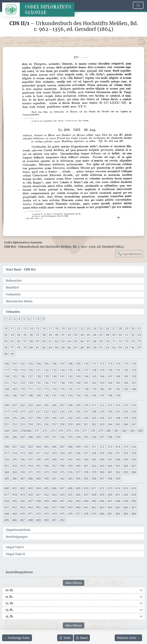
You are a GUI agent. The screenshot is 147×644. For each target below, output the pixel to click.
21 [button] (76, 328)
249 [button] (126, 418)
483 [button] (126, 514)
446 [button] (102, 501)
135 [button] (15, 376)
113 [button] (110, 364)
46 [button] (95, 335)
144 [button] (86, 376)
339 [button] (46, 459)
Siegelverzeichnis (18, 530)
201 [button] (15, 405)
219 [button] (22, 412)
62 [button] (57, 341)
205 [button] (46, 405)
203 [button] (30, 405)
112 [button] (102, 364)
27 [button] (114, 328)
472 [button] (38, 514)
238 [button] (38, 418)
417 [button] (7, 495)
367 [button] (134, 466)
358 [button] (62, 466)
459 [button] (70, 507)
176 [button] (70, 389)
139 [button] (46, 376)
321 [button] (38, 453)
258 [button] (62, 424)
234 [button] (7, 418)
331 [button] (118, 453)
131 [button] (118, 370)
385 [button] (7, 479)
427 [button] (86, 495)
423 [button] (54, 495)
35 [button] (25, 335)
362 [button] (94, 466)
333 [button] (134, 453)
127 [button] (86, 370)
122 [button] (46, 370)
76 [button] (6, 348)
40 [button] (57, 335)
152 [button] (15, 383)
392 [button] (62, 479)
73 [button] (127, 341)
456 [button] (46, 507)
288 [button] (30, 437)
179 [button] (94, 389)
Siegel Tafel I (15, 547)
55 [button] (12, 341)
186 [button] (15, 395)
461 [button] (86, 507)
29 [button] (127, 328)
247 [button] (110, 418)
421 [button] (38, 495)
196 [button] (94, 395)
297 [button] (102, 437)
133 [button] (134, 370)
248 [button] (118, 418)
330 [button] (110, 453)
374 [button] (54, 472)
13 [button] (25, 328)
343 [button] (78, 459)
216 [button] (134, 405)
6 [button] (29, 319)
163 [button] (102, 383)
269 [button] (15, 431)
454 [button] (30, 507)
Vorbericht (13, 294)
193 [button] (70, 395)
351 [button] (7, 466)
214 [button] (118, 405)
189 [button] (38, 395)
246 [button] (102, 418)
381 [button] (110, 472)
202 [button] (22, 405)
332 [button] (126, 453)
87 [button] (76, 348)
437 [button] (30, 501)
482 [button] (118, 514)
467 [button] (134, 507)
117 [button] (7, 370)
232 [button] (126, 412)
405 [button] (46, 488)
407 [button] (62, 488)
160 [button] (78, 383)
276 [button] (77, 431)
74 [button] (133, 341)
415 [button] (126, 488)
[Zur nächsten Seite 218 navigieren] (128, 638)
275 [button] (69, 431)
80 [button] (31, 348)
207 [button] (62, 405)
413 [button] (110, 488)
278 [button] (93, 431)
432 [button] (126, 495)
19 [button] (63, 328)
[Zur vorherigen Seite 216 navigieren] (17, 638)
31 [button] (139, 328)
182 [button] (118, 389)
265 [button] (118, 424)
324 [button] (62, 453)
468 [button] (7, 514)
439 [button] (46, 501)
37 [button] (38, 335)
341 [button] (62, 459)
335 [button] (15, 459)
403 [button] (30, 488)
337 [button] (30, 459)
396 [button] (94, 479)
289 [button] (38, 437)
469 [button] (15, 514)
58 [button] (31, 341)
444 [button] (86, 501)
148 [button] (118, 376)
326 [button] (78, 453)
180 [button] (102, 389)
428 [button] (94, 495)
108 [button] (70, 364)
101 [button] (15, 364)
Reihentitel (14, 281)
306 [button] (54, 447)
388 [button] (30, 479)
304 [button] (38, 447)
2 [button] (10, 319)
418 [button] (15, 495)
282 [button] (124, 431)
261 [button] (86, 424)
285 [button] (7, 437)
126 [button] (78, 370)
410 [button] (86, 488)
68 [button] (95, 341)
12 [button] (19, 328)
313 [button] (110, 447)
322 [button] (46, 453)
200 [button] (7, 405)
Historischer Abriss (19, 301)
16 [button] (44, 328)
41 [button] (63, 335)
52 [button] (133, 335)
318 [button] (15, 453)
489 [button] (38, 520)
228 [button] (94, 412)
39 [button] (50, 335)
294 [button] (78, 437)
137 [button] (30, 376)
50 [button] (120, 335)
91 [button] (101, 348)
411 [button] (94, 488)
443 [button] (78, 501)
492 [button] (62, 520)
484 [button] (134, 514)
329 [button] (102, 453)
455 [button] (38, 507)
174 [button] (54, 389)
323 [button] (54, 453)
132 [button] (126, 370)
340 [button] (54, 459)
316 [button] (134, 447)
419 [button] (22, 495)
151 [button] (7, 383)
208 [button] (70, 405)
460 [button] (78, 507)
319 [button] (22, 453)
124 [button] (62, 370)
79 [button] (25, 348)
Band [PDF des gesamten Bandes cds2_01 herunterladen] (82, 638)
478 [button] (86, 514)
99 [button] (12, 354)
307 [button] (62, 447)
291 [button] (54, 437)
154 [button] (30, 383)
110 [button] (86, 364)
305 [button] (46, 447)
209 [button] (78, 405)
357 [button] (54, 466)
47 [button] (101, 335)
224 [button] (62, 412)
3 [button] (15, 319)
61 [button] (50, 341)
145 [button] (94, 376)
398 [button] (110, 479)
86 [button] (69, 348)
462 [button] (94, 507)
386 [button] (15, 479)
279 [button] (100, 431)
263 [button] (102, 424)
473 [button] (46, 514)
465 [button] (118, 507)
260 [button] (78, 424)
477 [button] (78, 514)
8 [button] (38, 319)
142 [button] (70, 376)
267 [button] (134, 424)
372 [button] (38, 472)
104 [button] (38, 364)
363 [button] (102, 466)
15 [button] (38, 328)
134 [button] (7, 376)
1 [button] (5, 319)
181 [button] (110, 389)
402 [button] (22, 488)
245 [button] (94, 418)
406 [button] (54, 488)
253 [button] (22, 424)
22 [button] (82, 328)
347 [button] (110, 459)
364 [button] (110, 466)
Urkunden (13, 312)
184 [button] (134, 389)
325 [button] (70, 453)
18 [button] (57, 328)
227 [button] (86, 412)
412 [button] (102, 488)
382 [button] (118, 472)
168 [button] (7, 389)
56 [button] (19, 341)
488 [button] (30, 520)
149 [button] (126, 376)
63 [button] (63, 341)
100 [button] (7, 364)
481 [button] (110, 514)
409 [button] (78, 488)
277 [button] (85, 431)
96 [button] (133, 348)
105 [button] (46, 364)
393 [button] (70, 479)
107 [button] (62, 364)
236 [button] (22, 418)
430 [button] (110, 495)
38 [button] (44, 335)
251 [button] (7, 424)
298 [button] (110, 437)
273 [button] (53, 431)
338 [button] (38, 459)
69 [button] (101, 341)
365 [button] (118, 466)
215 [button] (126, 405)
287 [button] (22, 437)
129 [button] (102, 370)
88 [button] (82, 348)
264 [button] (110, 424)
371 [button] (30, 472)
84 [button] (57, 348)
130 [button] (110, 370)
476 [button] (70, 514)
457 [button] (54, 507)
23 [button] (88, 328)
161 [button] (86, 383)
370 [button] (22, 472)
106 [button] (54, 364)
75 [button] (139, 341)
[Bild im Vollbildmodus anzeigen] (141, 42)
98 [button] (6, 354)
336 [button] (22, 459)
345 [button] (94, 459)
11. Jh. (9, 597)
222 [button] (46, 412)
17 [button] (50, 328)
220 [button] (30, 412)
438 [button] (38, 501)
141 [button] (62, 376)
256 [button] (46, 424)
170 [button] (22, 389)
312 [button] (102, 447)
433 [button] (134, 495)
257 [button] (54, 424)
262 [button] (94, 424)
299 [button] (118, 437)
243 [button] (78, 418)
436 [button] (22, 501)
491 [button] (54, 520)
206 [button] (54, 405)
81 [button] (38, 348)
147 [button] (110, 376)
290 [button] (46, 437)
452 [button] (15, 507)
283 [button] (132, 431)
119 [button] (22, 370)
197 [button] (102, 395)
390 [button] (46, 479)
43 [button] (76, 335)
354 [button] (30, 466)
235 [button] (15, 418)
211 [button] (94, 405)
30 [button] (133, 328)
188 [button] (30, 395)
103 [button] (30, 364)
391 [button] (54, 479)
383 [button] (126, 472)
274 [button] (61, 431)
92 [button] (107, 348)
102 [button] (22, 364)
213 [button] (110, 405)
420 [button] (30, 495)
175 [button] (62, 389)
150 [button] (134, 376)
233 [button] (134, 412)
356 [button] (46, 466)
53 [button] (139, 335)
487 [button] (22, 520)
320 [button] (30, 453)
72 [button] (120, 341)
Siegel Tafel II (15, 554)
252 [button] (15, 424)
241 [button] (62, 418)
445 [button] (94, 501)
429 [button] (102, 495)
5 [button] (24, 319)
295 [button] (86, 437)
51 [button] (127, 335)
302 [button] (22, 447)
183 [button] (126, 389)
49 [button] (114, 335)
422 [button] (46, 495)
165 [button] (118, 383)
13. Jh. (9, 610)
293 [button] (70, 437)
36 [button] (31, 335)
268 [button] (7, 431)
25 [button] (101, 328)
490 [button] (46, 520)
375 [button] (62, 472)
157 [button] (54, 383)
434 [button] (7, 501)
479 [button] (94, 514)
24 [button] (95, 328)
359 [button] (70, 466)
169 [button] (15, 389)
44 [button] (82, 335)
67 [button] (88, 341)
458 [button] (62, 507)
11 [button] (12, 328)
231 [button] (118, 412)
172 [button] (38, 389)
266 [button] (126, 424)
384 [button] (134, 472)
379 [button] (94, 472)
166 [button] (126, 383)
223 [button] (54, 412)
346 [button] (102, 459)
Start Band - (21, 269)
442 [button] (70, 501)
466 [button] (126, 507)
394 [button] (78, 479)
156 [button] (46, 383)
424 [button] (62, 495)
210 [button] (86, 405)
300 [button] (7, 447)
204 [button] (38, 405)
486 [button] (15, 520)
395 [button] (86, 479)
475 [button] (62, 514)
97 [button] (139, 348)
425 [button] (70, 495)
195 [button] (86, 395)
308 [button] (70, 447)
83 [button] (50, 348)
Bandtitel (12, 287)
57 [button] (25, 341)
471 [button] (30, 514)
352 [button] (15, 466)
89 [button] (88, 348)
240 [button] (54, 418)
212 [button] (102, 405)
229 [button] (102, 412)
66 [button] (82, 341)
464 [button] (110, 507)
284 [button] (140, 431)
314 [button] (118, 447)
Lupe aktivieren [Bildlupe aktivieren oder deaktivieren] (129, 254)
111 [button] (94, 364)
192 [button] (62, 395)
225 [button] (70, 412)
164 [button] (110, 383)
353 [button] (22, 466)
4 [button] (19, 319)
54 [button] (6, 341)
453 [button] (22, 507)
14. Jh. (10, 616)
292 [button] (62, 437)
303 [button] (30, 447)
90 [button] (95, 348)
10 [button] (6, 328)
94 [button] (120, 348)
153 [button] (22, 383)
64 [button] (69, 341)
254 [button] (30, 424)
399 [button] (118, 479)
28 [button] (120, 328)
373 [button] (46, 472)
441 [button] (62, 501)
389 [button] (38, 479)
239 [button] (46, 418)
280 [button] (108, 431)
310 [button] (86, 447)
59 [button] (38, 341)
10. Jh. (10, 590)
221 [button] (38, 412)
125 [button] (70, 370)
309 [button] (78, 447)
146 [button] (102, 376)
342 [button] (70, 459)
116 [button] (134, 364)
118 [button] (15, 370)
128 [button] (94, 370)
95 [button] (127, 348)
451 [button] (7, 507)
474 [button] (54, 514)
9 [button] (43, 319)
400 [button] (7, 488)
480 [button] (102, 514)
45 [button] (88, 335)
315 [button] (126, 447)
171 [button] (30, 389)
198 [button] (110, 395)
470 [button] (22, 514)
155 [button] (38, 383)
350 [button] (134, 459)
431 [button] (118, 495)
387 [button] (22, 479)
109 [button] (78, 364)
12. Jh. (10, 603)
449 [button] (126, 501)
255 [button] (38, 424)
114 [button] (118, 364)
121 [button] (38, 370)
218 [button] (15, 412)
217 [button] (7, 412)
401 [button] (15, 488)
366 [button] (126, 466)
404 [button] (38, 488)
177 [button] (78, 389)
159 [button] (70, 383)
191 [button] (54, 395)
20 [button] (69, 328)
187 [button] (22, 395)
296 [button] (94, 437)
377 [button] (78, 472)
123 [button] (54, 370)
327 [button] (86, 453)
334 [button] (7, 459)
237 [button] (30, 418)
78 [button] (19, 348)
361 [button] (86, 466)
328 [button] (94, 453)
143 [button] (78, 376)
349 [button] (126, 459)
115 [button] (126, 364)
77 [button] (12, 348)
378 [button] (86, 472)
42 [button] (69, 335)
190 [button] (46, 395)
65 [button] (76, 341)
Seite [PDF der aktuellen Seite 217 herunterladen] (65, 638)
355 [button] (38, 466)
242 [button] (70, 418)
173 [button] (46, 389)
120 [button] (30, 370)
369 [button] (15, 472)
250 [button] (134, 418)
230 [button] (110, 412)
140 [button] (54, 376)
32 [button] (6, 335)
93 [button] (114, 348)
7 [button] (34, 319)
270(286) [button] (26, 431)
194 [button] (78, 395)
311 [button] (94, 447)
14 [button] (31, 328)
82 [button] (44, 348)
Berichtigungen (17, 537)
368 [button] (7, 472)
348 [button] (118, 459)
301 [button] (15, 447)
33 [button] (12, 335)
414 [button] (118, 488)
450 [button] (134, 501)
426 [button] (78, 495)
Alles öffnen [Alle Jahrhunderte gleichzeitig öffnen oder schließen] (74, 583)
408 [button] (70, 488)
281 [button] (116, 431)
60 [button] (44, 341)
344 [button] (86, 459)
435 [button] (15, 501)
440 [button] (54, 501)
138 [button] (38, 376)
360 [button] (78, 466)
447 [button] (110, 501)
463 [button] (102, 507)
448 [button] (118, 501)
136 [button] (22, 376)
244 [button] (86, 418)
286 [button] (15, 437)
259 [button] (70, 424)
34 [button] (19, 335)
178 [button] (86, 389)
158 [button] (62, 383)
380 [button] (102, 472)
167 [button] (134, 383)
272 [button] (45, 431)
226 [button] (78, 412)
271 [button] (37, 431)
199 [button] (118, 395)
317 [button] (7, 453)
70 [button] (107, 341)
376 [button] (70, 472)
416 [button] (134, 488)
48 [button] (107, 335)
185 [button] (7, 395)
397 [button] (102, 479)
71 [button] (114, 341)
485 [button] (7, 520)
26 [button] (107, 328)
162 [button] (94, 383)
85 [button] (63, 348)
